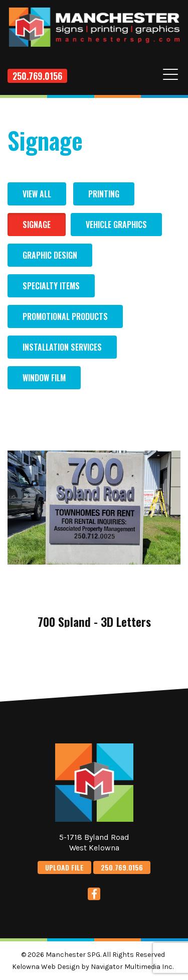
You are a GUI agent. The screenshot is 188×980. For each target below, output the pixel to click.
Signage (37, 225)
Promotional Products (65, 316)
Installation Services (62, 347)
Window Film (44, 378)
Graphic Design (50, 255)
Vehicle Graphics (116, 225)
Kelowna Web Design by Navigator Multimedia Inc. (93, 967)
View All (37, 194)
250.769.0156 (37, 76)
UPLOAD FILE (64, 867)
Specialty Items (51, 286)
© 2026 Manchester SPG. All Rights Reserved (93, 955)
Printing (104, 194)
